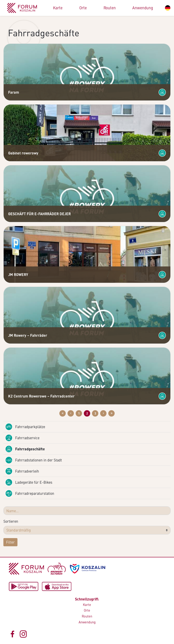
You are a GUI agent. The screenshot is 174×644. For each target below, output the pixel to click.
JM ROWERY (18, 274)
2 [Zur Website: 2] (87, 413)
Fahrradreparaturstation (30, 493)
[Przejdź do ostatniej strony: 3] (111, 413)
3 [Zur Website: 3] (95, 413)
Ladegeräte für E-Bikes (29, 482)
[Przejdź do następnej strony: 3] (103, 413)
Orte (83, 8)
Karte (58, 8)
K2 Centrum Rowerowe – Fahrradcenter (41, 396)
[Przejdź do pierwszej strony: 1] (63, 413)
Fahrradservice (22, 438)
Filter (10, 542)
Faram (14, 92)
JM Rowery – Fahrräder (28, 335)
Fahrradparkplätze (25, 427)
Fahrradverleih (22, 471)
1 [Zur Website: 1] (79, 413)
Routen (110, 8)
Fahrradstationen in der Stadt (34, 460)
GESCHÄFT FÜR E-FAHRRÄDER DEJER (39, 214)
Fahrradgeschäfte (25, 449)
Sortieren (11, 521)
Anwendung (143, 8)
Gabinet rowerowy (23, 153)
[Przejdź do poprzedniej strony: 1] (71, 413)
